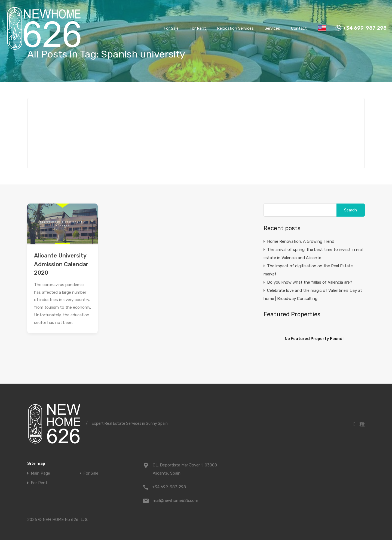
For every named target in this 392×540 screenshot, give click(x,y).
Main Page (40, 473)
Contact (299, 28)
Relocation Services (235, 28)
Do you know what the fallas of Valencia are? (310, 282)
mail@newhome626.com (175, 500)
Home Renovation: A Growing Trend (301, 241)
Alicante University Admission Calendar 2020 (61, 264)
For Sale (171, 28)
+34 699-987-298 (365, 28)
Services (272, 28)
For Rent (198, 28)
